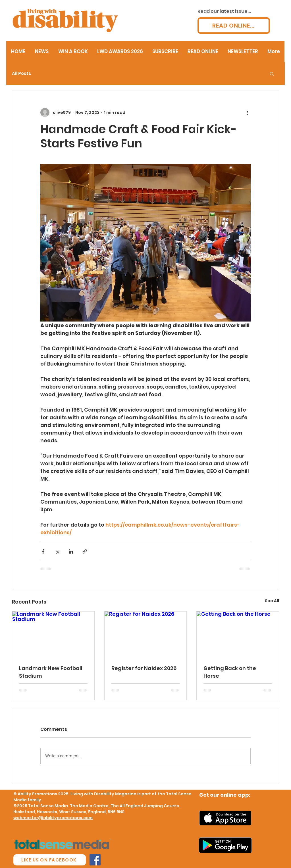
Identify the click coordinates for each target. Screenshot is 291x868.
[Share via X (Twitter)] (57, 551)
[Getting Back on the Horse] (238, 635)
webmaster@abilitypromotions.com (53, 818)
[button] (272, 74)
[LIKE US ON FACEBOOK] (50, 860)
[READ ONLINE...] (234, 26)
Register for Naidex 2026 (144, 668)
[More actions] (247, 112)
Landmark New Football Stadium (51, 672)
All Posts (21, 74)
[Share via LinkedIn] (71, 551)
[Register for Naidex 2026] (146, 635)
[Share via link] (85, 551)
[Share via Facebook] (43, 551)
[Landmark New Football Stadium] (53, 635)
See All (272, 601)
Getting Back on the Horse (230, 672)
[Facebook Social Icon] (95, 860)
